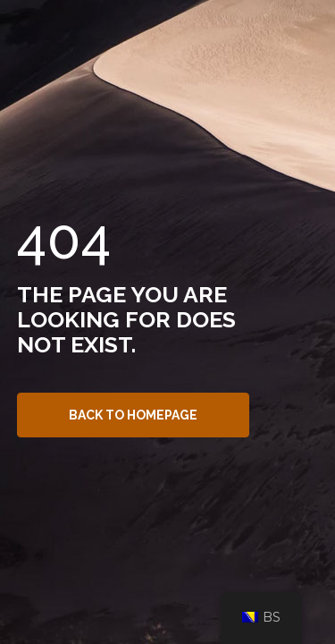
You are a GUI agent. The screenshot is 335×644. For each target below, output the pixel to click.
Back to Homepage (133, 415)
